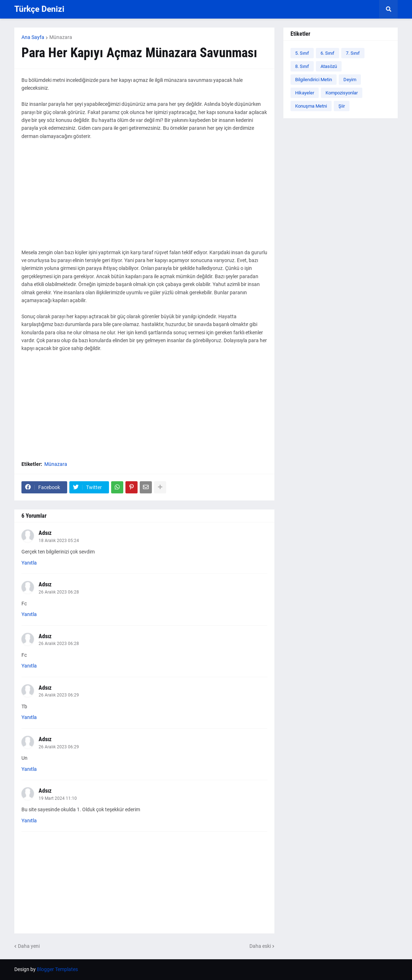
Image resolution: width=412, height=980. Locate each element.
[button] (388, 9)
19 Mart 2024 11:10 (58, 798)
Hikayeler (305, 93)
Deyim (350, 80)
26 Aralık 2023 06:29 (59, 695)
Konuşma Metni (311, 106)
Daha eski (260, 946)
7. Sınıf (353, 53)
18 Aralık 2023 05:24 (59, 541)
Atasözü (329, 66)
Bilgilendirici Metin (314, 80)
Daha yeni (29, 946)
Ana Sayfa (33, 37)
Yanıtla (29, 563)
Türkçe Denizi (39, 9)
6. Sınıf (327, 53)
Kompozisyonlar (342, 93)
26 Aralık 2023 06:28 (59, 592)
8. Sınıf (302, 66)
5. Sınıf (302, 53)
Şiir (342, 106)
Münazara (61, 37)
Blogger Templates (57, 969)
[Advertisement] (144, 198)
